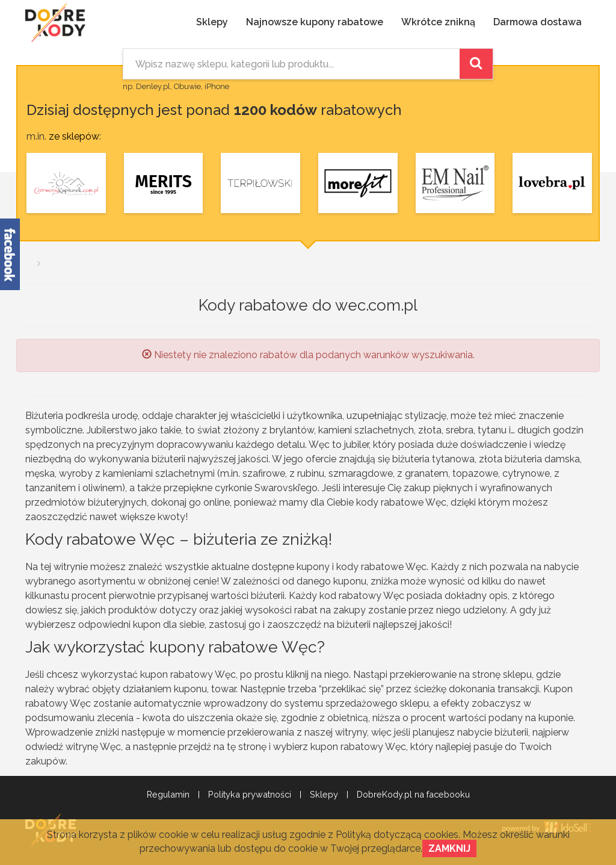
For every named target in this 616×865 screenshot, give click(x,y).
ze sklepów (74, 136)
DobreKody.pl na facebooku (413, 795)
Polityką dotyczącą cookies (397, 835)
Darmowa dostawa (537, 22)
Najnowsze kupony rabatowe (315, 22)
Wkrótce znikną (438, 22)
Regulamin (168, 795)
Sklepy (212, 22)
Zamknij (449, 848)
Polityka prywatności (250, 795)
